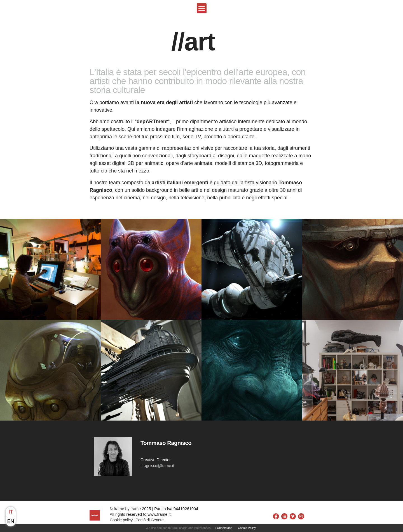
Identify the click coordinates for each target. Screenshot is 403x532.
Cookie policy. (121, 520)
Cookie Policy (247, 528)
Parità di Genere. (150, 520)
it (10, 512)
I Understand (224, 528)
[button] (202, 8)
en (11, 521)
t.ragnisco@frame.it (157, 466)
